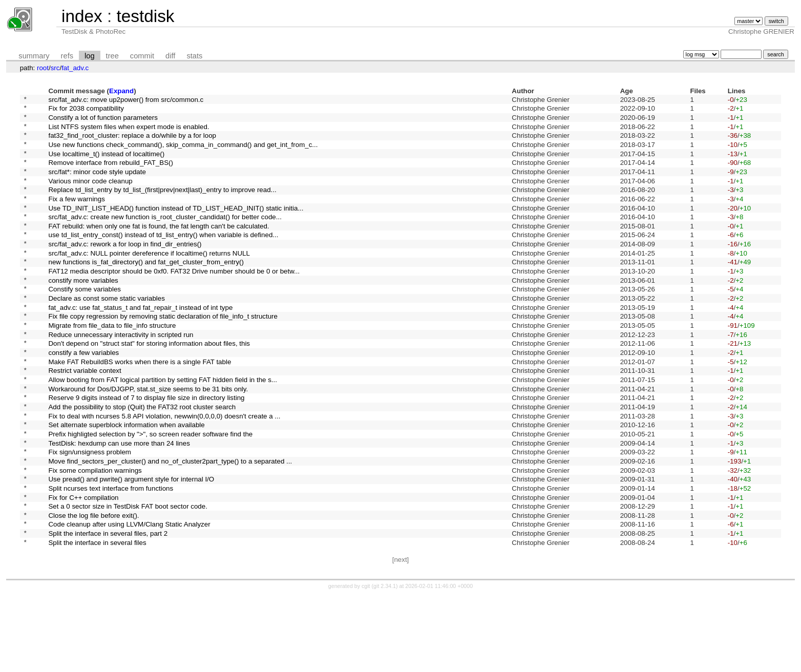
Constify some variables (84, 322)
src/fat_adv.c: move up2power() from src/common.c (126, 100)
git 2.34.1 (385, 663)
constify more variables (83, 312)
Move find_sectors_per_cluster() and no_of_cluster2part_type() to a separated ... (170, 523)
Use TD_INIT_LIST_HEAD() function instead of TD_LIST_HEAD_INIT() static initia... (176, 227)
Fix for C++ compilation (83, 566)
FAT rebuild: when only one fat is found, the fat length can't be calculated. (159, 248)
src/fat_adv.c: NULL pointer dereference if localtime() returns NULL (149, 280)
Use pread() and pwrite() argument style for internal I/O (131, 545)
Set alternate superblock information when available (126, 481)
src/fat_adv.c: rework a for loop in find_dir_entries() (125, 270)
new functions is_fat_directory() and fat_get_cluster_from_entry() (146, 291)
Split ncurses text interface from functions (111, 555)
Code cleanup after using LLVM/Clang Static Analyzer (129, 597)
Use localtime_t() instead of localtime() (106, 164)
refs (67, 56)
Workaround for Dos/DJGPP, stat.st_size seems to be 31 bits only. (148, 439)
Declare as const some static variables (106, 333)
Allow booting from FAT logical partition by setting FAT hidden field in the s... (162, 428)
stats (194, 56)
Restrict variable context (85, 418)
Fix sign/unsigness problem (90, 513)
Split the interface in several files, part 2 (108, 608)
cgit (367, 663)
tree (112, 56)
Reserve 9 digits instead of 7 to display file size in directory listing (146, 449)
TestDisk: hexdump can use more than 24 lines (119, 502)
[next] (401, 636)
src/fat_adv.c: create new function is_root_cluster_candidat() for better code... (165, 238)
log (90, 56)
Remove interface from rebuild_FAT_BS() (110, 174)
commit (142, 56)
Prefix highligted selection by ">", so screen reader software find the (150, 491)
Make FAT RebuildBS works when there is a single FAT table (140, 407)
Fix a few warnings (76, 216)
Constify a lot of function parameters (103, 121)
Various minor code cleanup (90, 195)
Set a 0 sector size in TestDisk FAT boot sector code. (128, 576)
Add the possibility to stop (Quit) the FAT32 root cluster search (142, 460)
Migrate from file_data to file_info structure (112, 365)
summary (34, 56)
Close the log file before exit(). (93, 587)
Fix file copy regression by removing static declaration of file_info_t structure (163, 354)
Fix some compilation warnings (95, 534)
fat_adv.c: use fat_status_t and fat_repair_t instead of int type (140, 343)
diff (170, 56)
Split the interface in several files (97, 618)
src (55, 68)
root (43, 68)
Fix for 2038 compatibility (86, 111)
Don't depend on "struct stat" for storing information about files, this (149, 386)
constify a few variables (83, 397)
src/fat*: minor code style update (97, 185)
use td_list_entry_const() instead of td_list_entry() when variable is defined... (163, 259)
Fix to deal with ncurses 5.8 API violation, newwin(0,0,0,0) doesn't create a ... (164, 470)
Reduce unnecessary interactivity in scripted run (121, 375)
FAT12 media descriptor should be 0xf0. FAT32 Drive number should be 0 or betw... (174, 301)
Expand (121, 91)
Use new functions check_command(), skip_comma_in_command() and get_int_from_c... (183, 153)
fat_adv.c (75, 68)
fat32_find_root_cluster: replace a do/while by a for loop (132, 143)
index (82, 16)
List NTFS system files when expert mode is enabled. (129, 132)
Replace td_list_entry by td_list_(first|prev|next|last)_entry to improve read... (162, 206)
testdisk (145, 16)
